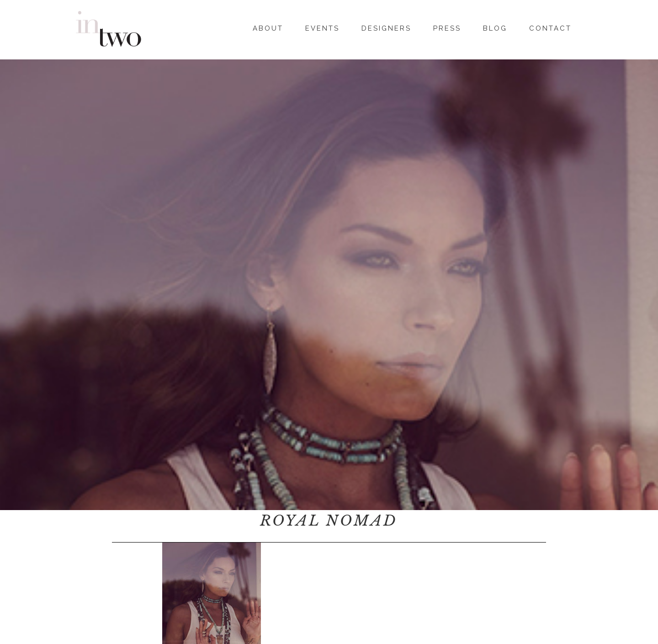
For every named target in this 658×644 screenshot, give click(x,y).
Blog (495, 27)
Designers (386, 27)
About (268, 27)
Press (447, 27)
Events (322, 27)
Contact (550, 27)
